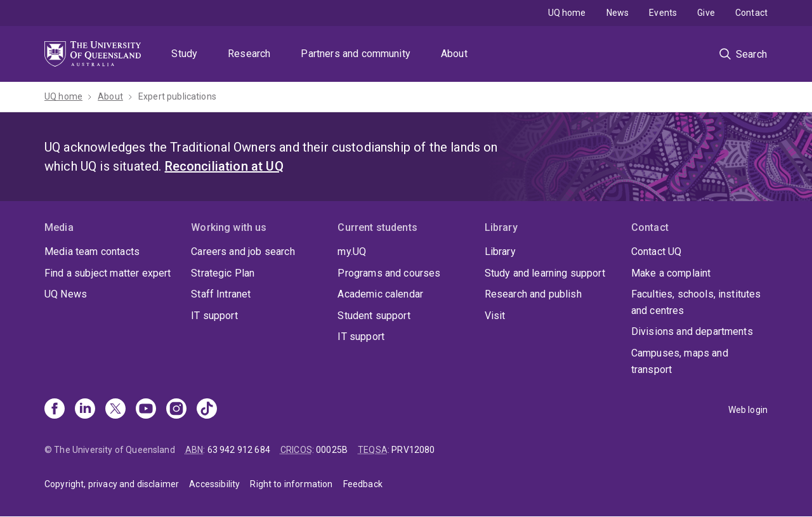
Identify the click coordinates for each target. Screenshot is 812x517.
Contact (751, 13)
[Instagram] (176, 410)
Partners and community (356, 54)
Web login (748, 410)
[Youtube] (146, 410)
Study (184, 54)
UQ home (567, 13)
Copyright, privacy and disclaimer (112, 484)
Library (500, 252)
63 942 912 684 (239, 450)
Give (706, 13)
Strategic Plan (223, 273)
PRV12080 (413, 450)
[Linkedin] (85, 410)
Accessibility (214, 484)
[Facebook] (55, 410)
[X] (115, 410)
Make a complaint (671, 273)
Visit (495, 316)
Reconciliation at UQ (224, 166)
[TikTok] (207, 410)
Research (249, 54)
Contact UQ (657, 252)
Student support (374, 316)
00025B (332, 450)
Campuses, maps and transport (680, 361)
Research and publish (533, 294)
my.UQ (352, 252)
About (454, 54)
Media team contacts (92, 252)
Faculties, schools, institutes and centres (696, 302)
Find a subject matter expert (108, 273)
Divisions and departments (692, 331)
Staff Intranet (221, 294)
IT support (214, 316)
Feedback (363, 484)
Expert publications (177, 96)
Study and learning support (545, 273)
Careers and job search (243, 252)
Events (663, 13)
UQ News (66, 294)
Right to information (291, 484)
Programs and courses (389, 273)
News (618, 13)
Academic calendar (380, 294)
